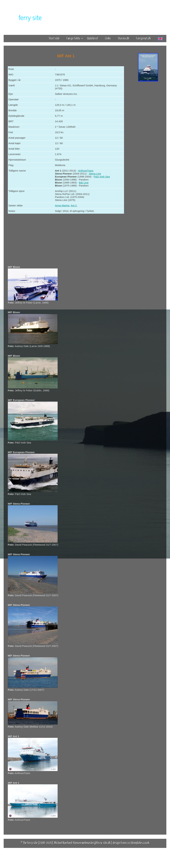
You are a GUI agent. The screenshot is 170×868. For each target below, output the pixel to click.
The (24, 17)
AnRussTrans (86, 171)
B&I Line (84, 183)
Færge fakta (75, 38)
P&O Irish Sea (102, 177)
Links (108, 38)
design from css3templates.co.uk (131, 843)
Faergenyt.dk (143, 38)
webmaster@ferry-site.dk (96, 843)
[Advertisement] (148, 134)
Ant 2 (74, 205)
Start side (54, 38)
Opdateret (93, 38)
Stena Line (95, 174)
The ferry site (30, 843)
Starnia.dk (124, 38)
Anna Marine (62, 205)
